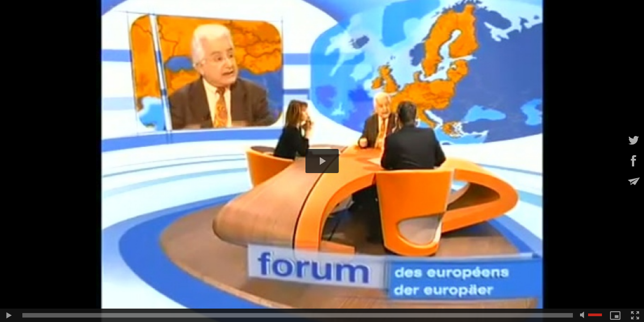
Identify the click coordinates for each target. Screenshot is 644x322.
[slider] (298, 315)
